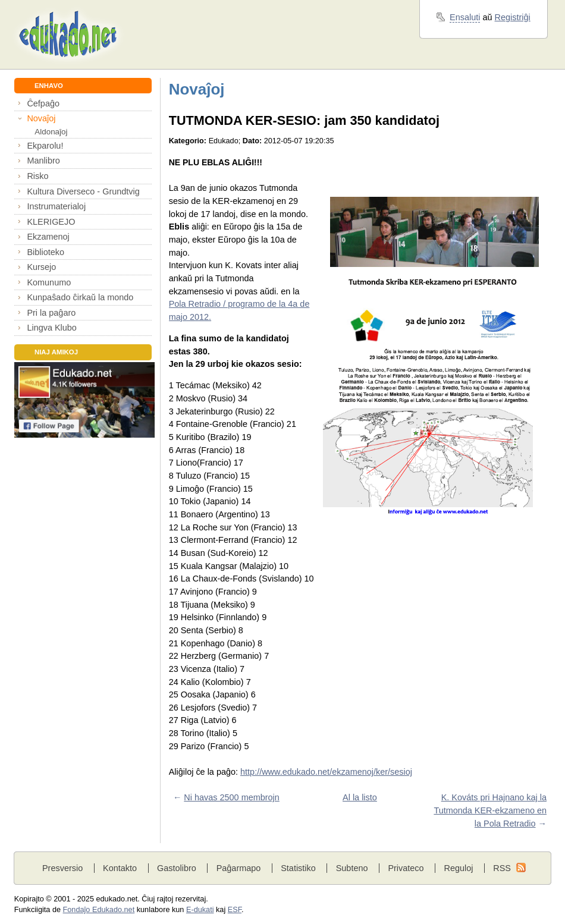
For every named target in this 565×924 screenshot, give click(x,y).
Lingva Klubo (51, 328)
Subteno (352, 868)
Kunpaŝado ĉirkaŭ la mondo (80, 297)
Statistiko (298, 868)
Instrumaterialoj (56, 206)
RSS (502, 868)
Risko (37, 176)
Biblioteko (45, 252)
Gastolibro (177, 868)
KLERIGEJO (51, 222)
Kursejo (41, 267)
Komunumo (49, 282)
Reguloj (458, 868)
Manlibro (43, 161)
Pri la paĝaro (51, 313)
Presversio (62, 868)
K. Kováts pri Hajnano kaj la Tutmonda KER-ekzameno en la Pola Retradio (490, 810)
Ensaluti (465, 17)
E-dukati (200, 910)
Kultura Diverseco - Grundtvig (83, 191)
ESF (235, 910)
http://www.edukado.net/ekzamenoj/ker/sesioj (326, 772)
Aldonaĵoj (51, 132)
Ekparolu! (45, 146)
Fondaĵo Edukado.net (99, 910)
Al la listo (360, 797)
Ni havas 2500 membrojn (232, 797)
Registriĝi (513, 17)
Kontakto (120, 868)
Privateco (406, 868)
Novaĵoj (41, 118)
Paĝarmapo (239, 868)
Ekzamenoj (48, 237)
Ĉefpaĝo (43, 103)
